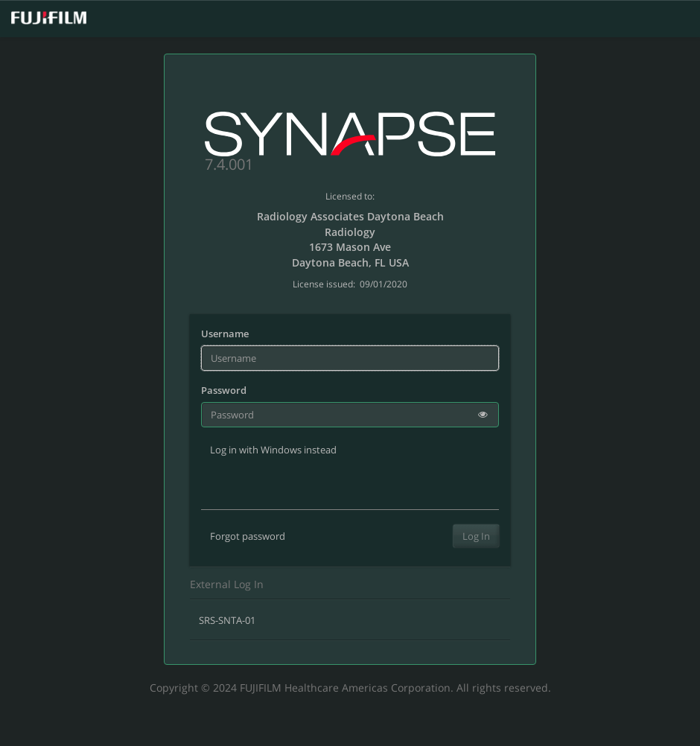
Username (225, 334)
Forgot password (248, 536)
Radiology (350, 232)
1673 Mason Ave (350, 247)
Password (224, 390)
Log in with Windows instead (273, 450)
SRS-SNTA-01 (227, 620)
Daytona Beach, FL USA (350, 262)
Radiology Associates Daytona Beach (350, 216)
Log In (476, 536)
